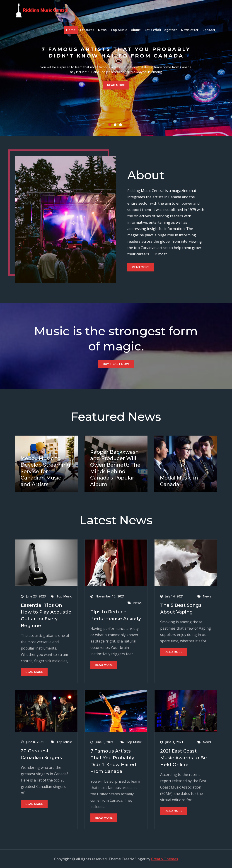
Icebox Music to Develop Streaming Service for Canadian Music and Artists (45, 471)
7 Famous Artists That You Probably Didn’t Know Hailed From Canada (116, 53)
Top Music (119, 30)
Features (87, 30)
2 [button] (116, 126)
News (102, 30)
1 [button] (111, 126)
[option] (116, 68)
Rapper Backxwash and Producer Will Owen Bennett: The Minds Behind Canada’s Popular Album (115, 468)
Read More (116, 85)
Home (71, 30)
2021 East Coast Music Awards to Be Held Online (184, 758)
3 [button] (121, 126)
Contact (209, 30)
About (136, 30)
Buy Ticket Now (116, 364)
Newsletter (190, 30)
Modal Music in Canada (179, 481)
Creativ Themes (165, 859)
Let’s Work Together (161, 30)
